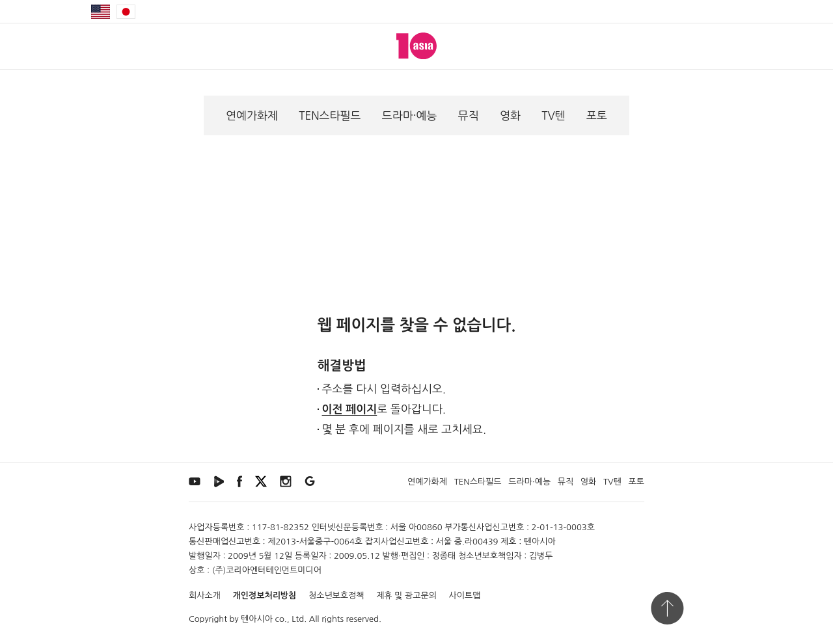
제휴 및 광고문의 (406, 596)
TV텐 (553, 115)
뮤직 (469, 115)
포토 (597, 115)
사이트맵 (465, 596)
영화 (510, 115)
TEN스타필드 (330, 115)
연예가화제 (252, 115)
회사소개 (205, 596)
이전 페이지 (350, 409)
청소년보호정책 (336, 596)
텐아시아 (257, 619)
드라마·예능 (410, 115)
